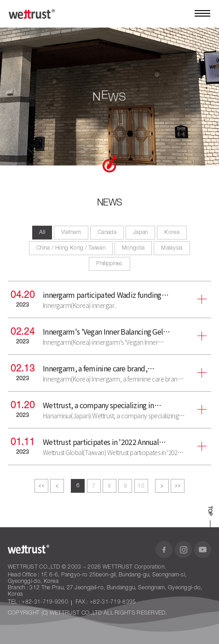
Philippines (109, 264)
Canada (107, 232)
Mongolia (133, 248)
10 (141, 486)
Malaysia (172, 248)
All (42, 232)
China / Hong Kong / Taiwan (71, 248)
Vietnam (71, 232)
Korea (172, 232)
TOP (210, 511)
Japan (141, 232)
